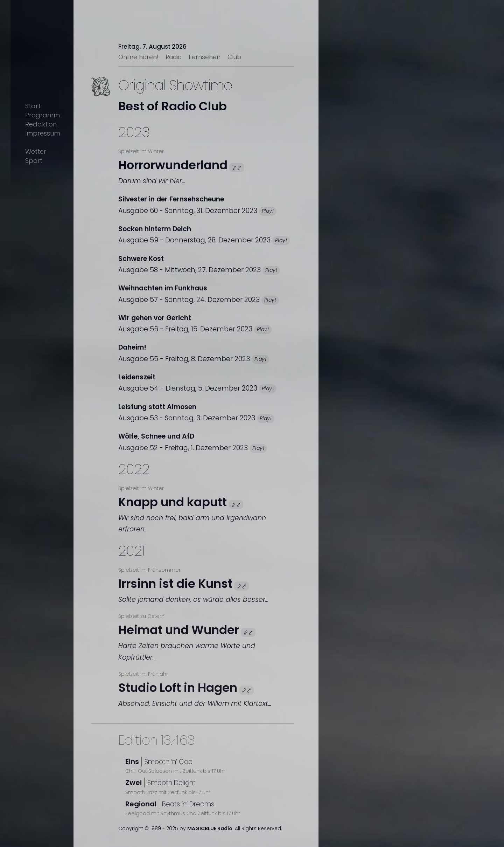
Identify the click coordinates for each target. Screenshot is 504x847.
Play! (268, 211)
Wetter (36, 152)
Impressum (43, 133)
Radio (174, 57)
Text (108, 98)
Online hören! (138, 57)
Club (234, 57)
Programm (43, 115)
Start (33, 106)
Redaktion (41, 124)
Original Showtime (175, 85)
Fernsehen (205, 57)
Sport (34, 161)
